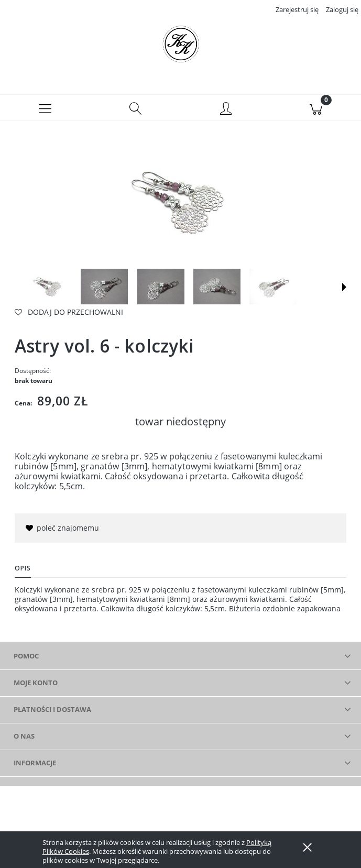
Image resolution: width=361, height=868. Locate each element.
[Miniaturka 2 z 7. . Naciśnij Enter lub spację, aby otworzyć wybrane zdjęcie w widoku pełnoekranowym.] (104, 287)
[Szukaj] (135, 108)
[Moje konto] (226, 109)
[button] (45, 108)
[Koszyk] (316, 108)
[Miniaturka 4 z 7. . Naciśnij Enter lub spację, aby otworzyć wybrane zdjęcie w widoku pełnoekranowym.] (217, 287)
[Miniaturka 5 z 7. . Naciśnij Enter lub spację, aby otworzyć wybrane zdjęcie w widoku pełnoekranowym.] (273, 287)
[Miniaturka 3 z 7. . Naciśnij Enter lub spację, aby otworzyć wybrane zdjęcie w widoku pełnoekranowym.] (161, 287)
